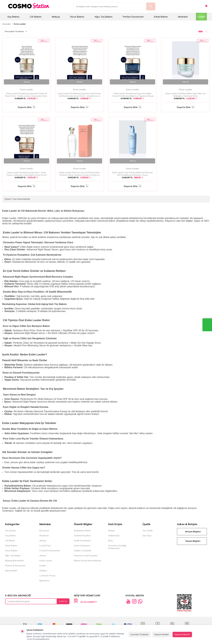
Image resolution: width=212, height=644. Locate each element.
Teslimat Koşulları (82, 536)
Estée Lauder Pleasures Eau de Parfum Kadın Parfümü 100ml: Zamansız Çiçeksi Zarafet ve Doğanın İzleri (79, 174)
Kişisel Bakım (11, 571)
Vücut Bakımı (77, 17)
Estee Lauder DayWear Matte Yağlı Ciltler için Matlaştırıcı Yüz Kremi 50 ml (185, 95)
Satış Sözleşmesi (82, 546)
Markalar (183, 17)
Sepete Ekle (26, 107)
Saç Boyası (11, 531)
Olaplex (43, 571)
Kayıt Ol (63, 601)
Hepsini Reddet (162, 634)
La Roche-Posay (47, 576)
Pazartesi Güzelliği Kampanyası (117, 547)
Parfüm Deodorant (133, 17)
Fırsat (201, 17)
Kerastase (44, 531)
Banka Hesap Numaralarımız (88, 561)
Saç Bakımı (13, 17)
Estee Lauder (20, 24)
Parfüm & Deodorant (15, 566)
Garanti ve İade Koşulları (86, 556)
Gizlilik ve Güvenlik (83, 551)
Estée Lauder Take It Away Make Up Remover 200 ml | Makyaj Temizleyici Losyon (133, 174)
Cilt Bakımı (36, 17)
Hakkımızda (114, 536)
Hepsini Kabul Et (182, 634)
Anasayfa (6, 24)
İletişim (111, 531)
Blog (110, 541)
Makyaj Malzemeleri (15, 561)
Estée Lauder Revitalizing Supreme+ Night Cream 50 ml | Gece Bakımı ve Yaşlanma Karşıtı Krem (133, 95)
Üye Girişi (147, 536)
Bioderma (44, 536)
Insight (43, 566)
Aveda (43, 556)
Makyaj (56, 17)
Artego (43, 541)
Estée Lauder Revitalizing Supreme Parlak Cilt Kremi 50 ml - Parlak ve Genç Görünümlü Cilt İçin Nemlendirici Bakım (26, 95)
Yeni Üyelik (148, 531)
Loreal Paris (45, 546)
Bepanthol (44, 581)
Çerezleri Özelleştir (140, 634)
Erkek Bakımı (161, 17)
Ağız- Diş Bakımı (103, 17)
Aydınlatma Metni (82, 531)
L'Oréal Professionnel (50, 551)
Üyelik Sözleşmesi (82, 541)
